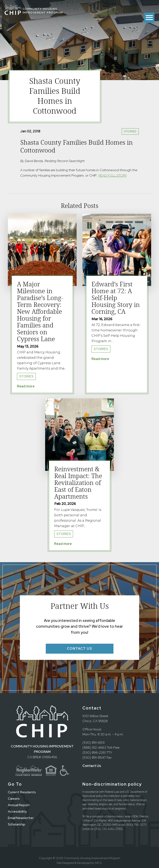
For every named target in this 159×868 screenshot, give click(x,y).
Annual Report (19, 805)
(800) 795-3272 (136, 825)
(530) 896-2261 (94, 753)
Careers (14, 799)
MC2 (98, 863)
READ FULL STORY (113, 175)
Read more (26, 386)
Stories (130, 131)
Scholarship (17, 824)
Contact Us (92, 766)
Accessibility (17, 811)
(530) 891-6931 (93, 743)
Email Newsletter (21, 818)
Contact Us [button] (80, 649)
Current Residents (22, 792)
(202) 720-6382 (104, 829)
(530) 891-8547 (94, 758)
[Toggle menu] (149, 18)
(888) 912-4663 (94, 748)
